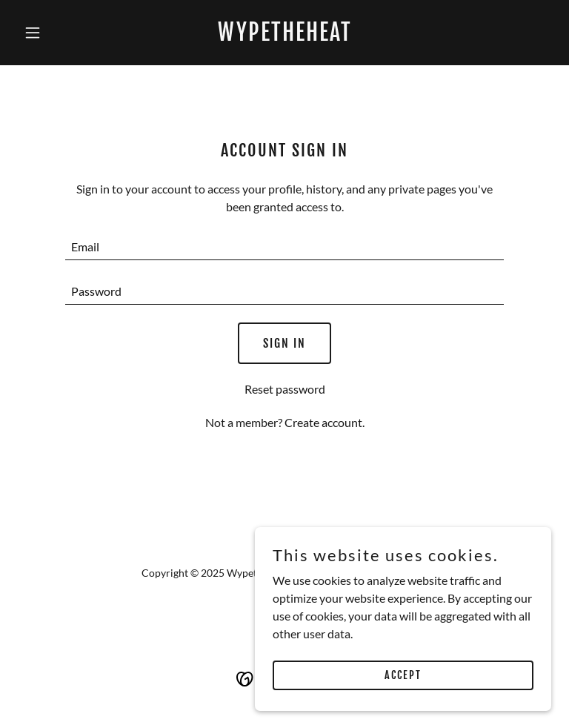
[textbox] (284, 247)
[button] (58, 33)
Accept (403, 675)
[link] (285, 36)
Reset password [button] (285, 389)
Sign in (284, 343)
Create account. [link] (325, 422)
